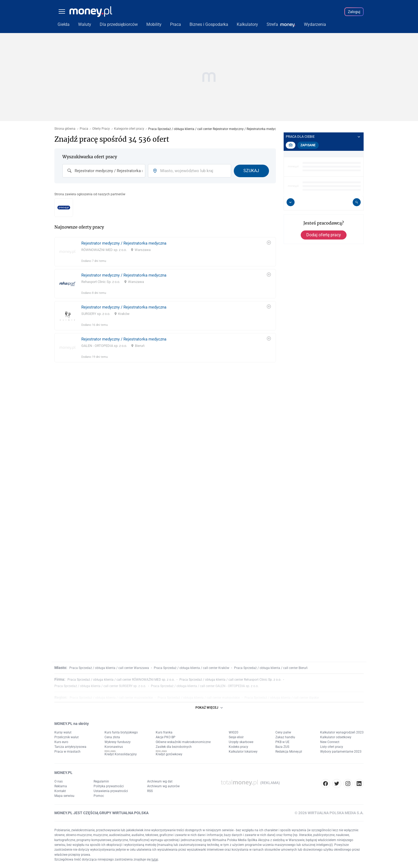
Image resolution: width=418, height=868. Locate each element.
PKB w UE (282, 742)
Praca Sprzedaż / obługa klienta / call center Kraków (192, 668)
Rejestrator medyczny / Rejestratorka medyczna (124, 243)
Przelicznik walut (67, 737)
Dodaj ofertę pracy (324, 235)
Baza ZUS (282, 747)
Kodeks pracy (238, 747)
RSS (150, 791)
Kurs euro (61, 742)
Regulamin (101, 781)
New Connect (330, 742)
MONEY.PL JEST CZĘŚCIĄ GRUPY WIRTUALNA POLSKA (101, 813)
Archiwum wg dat (160, 781)
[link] (165, 252)
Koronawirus (114, 747)
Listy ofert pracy (332, 747)
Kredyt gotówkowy (169, 754)
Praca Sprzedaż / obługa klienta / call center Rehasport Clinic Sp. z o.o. (230, 680)
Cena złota (112, 737)
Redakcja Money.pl (289, 752)
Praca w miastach (67, 752)
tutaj (155, 859)
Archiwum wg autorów (163, 786)
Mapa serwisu (64, 796)
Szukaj (251, 171)
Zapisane (308, 145)
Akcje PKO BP (166, 737)
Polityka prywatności (109, 786)
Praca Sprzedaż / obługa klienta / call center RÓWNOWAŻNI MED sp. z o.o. (121, 680)
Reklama (61, 786)
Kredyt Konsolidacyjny (121, 754)
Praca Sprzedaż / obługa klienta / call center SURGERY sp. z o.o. (100, 686)
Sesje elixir (236, 737)
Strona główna (65, 129)
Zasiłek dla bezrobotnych (174, 747)
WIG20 (234, 732)
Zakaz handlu (285, 737)
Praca (84, 129)
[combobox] (104, 171)
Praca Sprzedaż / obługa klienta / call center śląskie (282, 698)
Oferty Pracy (101, 129)
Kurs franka (164, 732)
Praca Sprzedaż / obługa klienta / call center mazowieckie (111, 698)
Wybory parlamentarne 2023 (341, 752)
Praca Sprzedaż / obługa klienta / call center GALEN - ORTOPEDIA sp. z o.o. (205, 686)
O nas (59, 781)
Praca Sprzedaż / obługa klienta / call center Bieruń (271, 668)
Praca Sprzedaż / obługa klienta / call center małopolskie (199, 698)
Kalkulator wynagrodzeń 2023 (342, 732)
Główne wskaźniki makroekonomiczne (183, 742)
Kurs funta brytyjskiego (121, 732)
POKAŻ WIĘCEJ (209, 708)
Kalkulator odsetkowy (336, 737)
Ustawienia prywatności (111, 791)
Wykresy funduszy (118, 742)
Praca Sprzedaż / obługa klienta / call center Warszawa (109, 668)
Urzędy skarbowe (241, 742)
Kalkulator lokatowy (243, 752)
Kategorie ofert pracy (129, 129)
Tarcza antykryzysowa (70, 747)
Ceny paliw (283, 732)
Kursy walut (63, 732)
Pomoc (99, 796)
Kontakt (60, 791)
